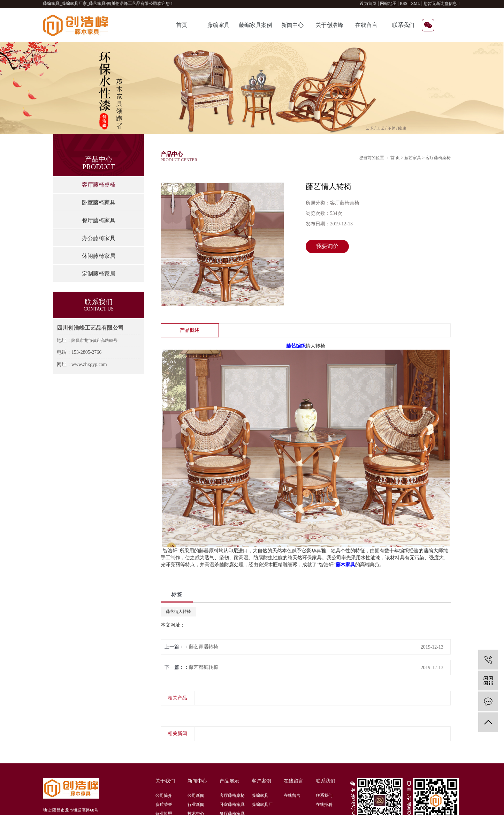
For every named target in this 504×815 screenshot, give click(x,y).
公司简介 (164, 795)
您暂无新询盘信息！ (442, 3)
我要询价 (327, 246)
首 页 (395, 158)
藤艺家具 (413, 158)
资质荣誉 (164, 805)
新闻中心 (292, 25)
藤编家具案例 (255, 25)
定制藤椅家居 (99, 274)
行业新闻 (196, 805)
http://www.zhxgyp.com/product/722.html (226, 625)
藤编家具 (219, 25)
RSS (403, 3)
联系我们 (403, 25)
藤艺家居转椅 (204, 647)
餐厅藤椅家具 (99, 220)
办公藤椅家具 (99, 238)
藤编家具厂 (262, 805)
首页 (182, 25)
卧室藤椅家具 (99, 203)
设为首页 (368, 3)
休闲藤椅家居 (99, 256)
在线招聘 (324, 805)
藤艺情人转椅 (178, 612)
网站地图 (389, 3)
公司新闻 (196, 795)
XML (416, 3)
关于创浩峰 (329, 25)
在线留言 (366, 25)
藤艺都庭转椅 (204, 667)
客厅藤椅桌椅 (99, 185)
